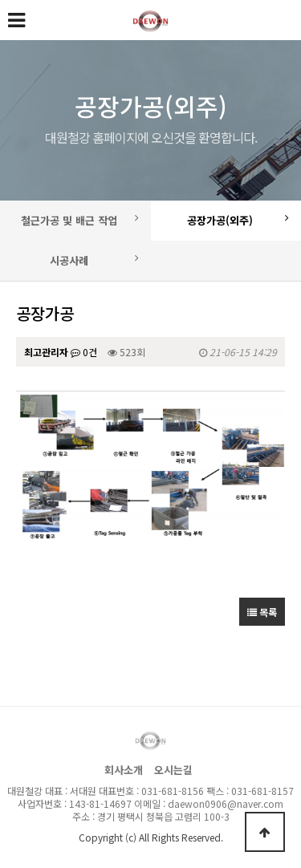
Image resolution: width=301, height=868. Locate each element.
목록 (262, 612)
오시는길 (173, 770)
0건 (84, 352)
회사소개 (124, 770)
